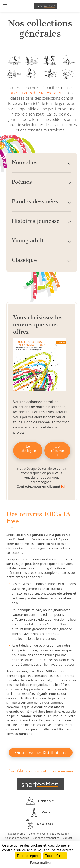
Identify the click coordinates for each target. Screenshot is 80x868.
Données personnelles (46, 838)
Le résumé (57, 450)
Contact (68, 838)
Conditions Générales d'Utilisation (49, 834)
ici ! (64, 486)
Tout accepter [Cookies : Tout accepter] (28, 856)
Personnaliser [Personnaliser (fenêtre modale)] (41, 862)
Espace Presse (17, 834)
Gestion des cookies (17, 838)
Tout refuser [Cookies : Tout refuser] (55, 856)
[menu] (5, 6)
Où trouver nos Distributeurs (41, 752)
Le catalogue (28, 450)
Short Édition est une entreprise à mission (40, 771)
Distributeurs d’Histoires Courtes (37, 93)
